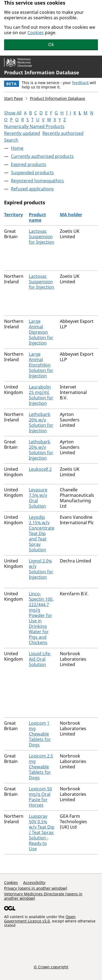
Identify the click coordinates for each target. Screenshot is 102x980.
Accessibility (34, 882)
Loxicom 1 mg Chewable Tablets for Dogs (40, 734)
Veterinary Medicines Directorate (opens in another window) (43, 896)
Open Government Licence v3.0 (40, 919)
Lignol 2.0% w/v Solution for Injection (41, 569)
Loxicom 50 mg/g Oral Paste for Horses (40, 797)
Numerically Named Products (34, 126)
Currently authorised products (42, 156)
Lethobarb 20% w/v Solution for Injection (41, 422)
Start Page (13, 98)
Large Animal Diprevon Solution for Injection (41, 332)
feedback (80, 83)
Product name (37, 217)
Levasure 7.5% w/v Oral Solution (38, 498)
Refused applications (32, 189)
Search (11, 140)
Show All (13, 113)
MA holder (71, 215)
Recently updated (22, 133)
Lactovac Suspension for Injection (41, 237)
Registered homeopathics (37, 181)
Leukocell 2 (40, 469)
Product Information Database (42, 72)
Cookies (36, 33)
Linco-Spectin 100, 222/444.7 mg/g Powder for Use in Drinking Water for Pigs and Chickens (41, 618)
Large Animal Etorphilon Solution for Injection (41, 365)
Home (17, 148)
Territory (13, 215)
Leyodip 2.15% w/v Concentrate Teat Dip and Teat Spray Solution (42, 533)
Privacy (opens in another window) (36, 888)
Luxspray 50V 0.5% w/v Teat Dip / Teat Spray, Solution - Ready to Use (42, 832)
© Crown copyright (51, 967)
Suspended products (32, 173)
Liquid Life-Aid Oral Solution (40, 659)
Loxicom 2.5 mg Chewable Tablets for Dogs (41, 767)
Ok (51, 44)
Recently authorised (63, 133)
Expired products (29, 164)
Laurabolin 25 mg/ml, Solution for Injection (41, 395)
